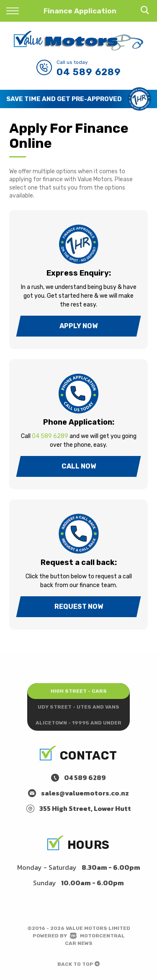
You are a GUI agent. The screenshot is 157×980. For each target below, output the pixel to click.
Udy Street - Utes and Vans (78, 707)
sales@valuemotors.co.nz (85, 793)
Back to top (78, 964)
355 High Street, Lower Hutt (85, 808)
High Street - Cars (79, 691)
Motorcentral (97, 936)
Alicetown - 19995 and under (78, 723)
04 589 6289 (89, 72)
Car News (79, 943)
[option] (78, 99)
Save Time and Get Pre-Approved (64, 99)
